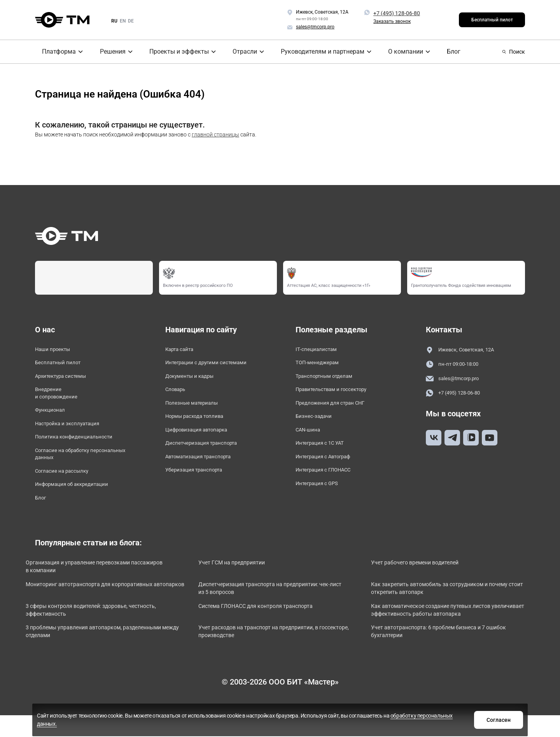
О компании (399, 52)
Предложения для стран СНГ (338, 410)
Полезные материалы (197, 410)
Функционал (53, 418)
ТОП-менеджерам (321, 365)
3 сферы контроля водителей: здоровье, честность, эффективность (93, 635)
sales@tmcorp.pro (457, 380)
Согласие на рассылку (67, 487)
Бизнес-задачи (317, 425)
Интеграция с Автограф (330, 469)
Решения (109, 52)
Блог (446, 52)
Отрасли (241, 52)
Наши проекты (56, 350)
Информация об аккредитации (80, 502)
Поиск (514, 52)
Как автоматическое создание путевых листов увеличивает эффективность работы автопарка (451, 635)
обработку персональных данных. (320, 723)
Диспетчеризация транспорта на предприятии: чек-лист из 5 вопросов (276, 611)
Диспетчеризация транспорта (209, 455)
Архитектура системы (66, 380)
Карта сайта (183, 350)
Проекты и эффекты (175, 52)
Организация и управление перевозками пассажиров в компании (94, 587)
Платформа (54, 52)
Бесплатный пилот (492, 20)
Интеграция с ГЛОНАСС (329, 485)
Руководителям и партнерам (318, 52)
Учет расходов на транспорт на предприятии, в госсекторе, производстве (274, 658)
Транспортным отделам (330, 380)
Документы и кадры (195, 380)
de (131, 21)
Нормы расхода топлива (201, 425)
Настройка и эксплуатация (74, 433)
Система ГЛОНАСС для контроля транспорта (273, 630)
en (123, 21)
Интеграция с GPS (322, 499)
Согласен (402, 719)
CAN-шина (310, 439)
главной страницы (215, 134)
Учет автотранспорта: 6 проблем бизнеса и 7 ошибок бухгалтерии (441, 658)
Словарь (178, 395)
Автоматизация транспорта (206, 469)
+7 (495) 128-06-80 (397, 13)
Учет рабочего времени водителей (430, 583)
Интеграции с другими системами (214, 365)
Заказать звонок (392, 21)
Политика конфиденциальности (82, 448)
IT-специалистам (319, 350)
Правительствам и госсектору (339, 395)
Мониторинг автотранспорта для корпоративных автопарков (107, 611)
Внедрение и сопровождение (60, 399)
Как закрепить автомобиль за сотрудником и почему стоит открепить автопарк (445, 611)
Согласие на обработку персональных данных (69, 467)
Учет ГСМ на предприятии (246, 583)
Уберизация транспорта (200, 485)
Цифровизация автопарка (204, 439)
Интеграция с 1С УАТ (325, 455)
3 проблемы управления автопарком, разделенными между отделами (90, 658)
